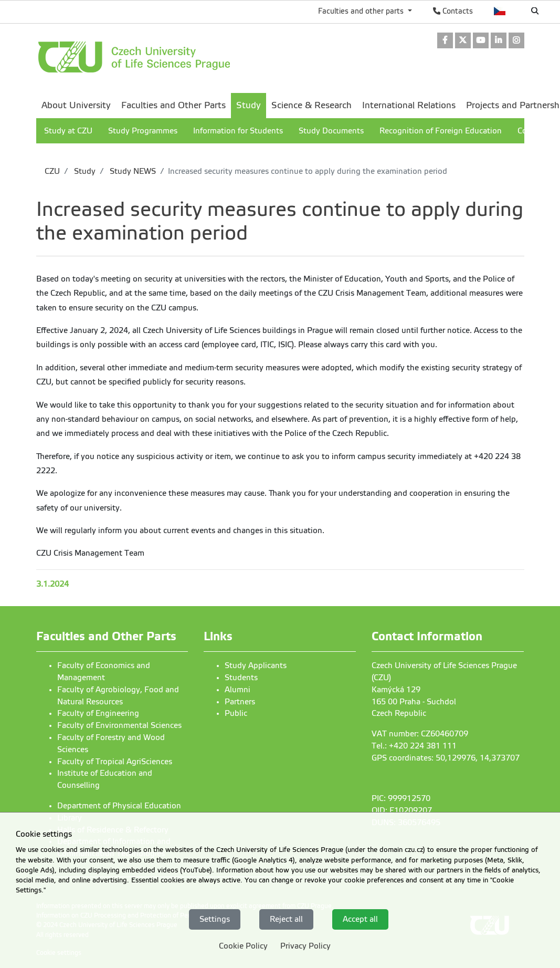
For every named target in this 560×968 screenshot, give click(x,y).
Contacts (453, 11)
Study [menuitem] (249, 105)
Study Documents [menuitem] (331, 131)
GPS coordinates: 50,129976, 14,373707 (446, 758)
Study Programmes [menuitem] (143, 131)
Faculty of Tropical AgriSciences (115, 762)
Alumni (237, 690)
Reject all (286, 919)
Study (84, 171)
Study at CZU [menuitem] (68, 131)
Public (236, 713)
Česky (500, 11)
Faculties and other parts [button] (362, 11)
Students (241, 678)
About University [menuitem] (76, 105)
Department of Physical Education (119, 806)
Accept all (360, 919)
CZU (52, 171)
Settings (215, 919)
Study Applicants (256, 665)
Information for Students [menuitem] (238, 131)
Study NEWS (132, 171)
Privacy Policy (305, 946)
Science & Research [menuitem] (311, 105)
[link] (445, 41)
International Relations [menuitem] (409, 105)
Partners (240, 702)
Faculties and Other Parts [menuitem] (173, 105)
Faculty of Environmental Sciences (119, 725)
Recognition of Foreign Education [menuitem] (441, 131)
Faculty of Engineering (98, 713)
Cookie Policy (243, 946)
